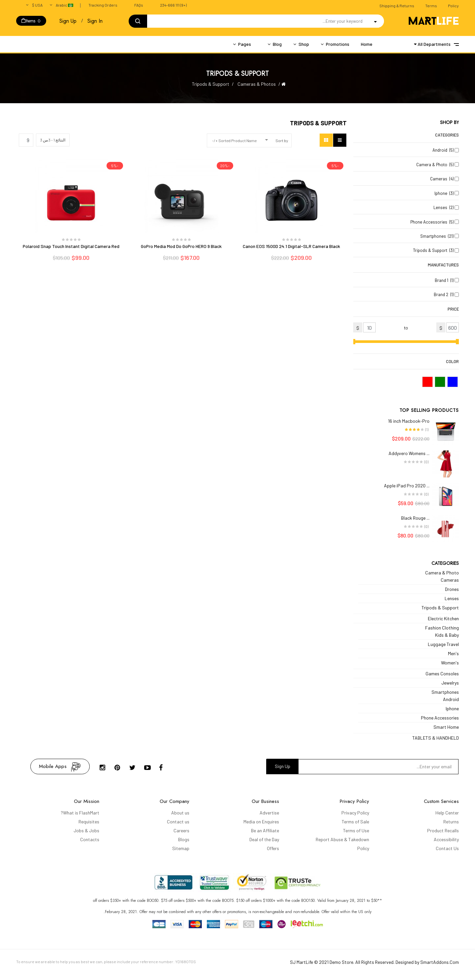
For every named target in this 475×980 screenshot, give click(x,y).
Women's (450, 663)
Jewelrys (450, 683)
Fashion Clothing (442, 628)
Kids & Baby (447, 635)
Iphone (452, 708)
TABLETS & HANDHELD (436, 738)
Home (367, 44)
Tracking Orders (103, 5)
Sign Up (68, 21)
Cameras (450, 580)
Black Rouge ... (415, 518)
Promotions (338, 44)
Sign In (95, 21)
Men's (453, 653)
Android (451, 699)
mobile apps (53, 766)
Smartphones (445, 692)
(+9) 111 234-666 (173, 5)
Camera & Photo (442, 573)
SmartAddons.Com (440, 962)
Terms (431, 6)
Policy (453, 6)
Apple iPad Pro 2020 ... (407, 486)
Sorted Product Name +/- (234, 140)
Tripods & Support (440, 608)
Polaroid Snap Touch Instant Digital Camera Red (71, 246)
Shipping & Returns (397, 6)
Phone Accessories (440, 718)
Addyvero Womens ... (409, 453)
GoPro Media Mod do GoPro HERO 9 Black (181, 246)
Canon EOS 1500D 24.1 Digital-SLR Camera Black (291, 246)
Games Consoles (442, 674)
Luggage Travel (443, 644)
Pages (245, 44)
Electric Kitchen (443, 618)
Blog (277, 44)
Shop (304, 44)
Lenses (452, 598)
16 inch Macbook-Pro (409, 421)
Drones (452, 589)
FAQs (139, 5)
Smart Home (446, 727)
